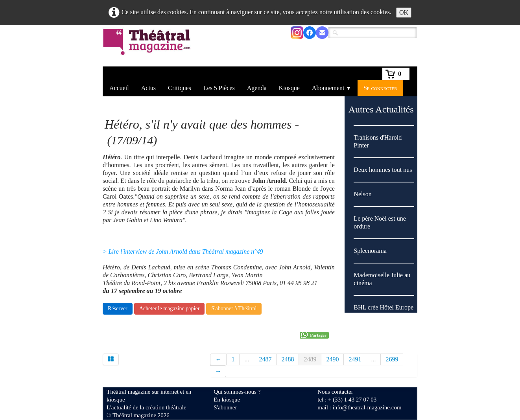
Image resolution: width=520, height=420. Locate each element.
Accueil (119, 88)
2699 (392, 359)
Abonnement (332, 88)
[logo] (148, 47)
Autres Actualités (381, 109)
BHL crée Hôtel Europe (384, 307)
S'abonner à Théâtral (234, 309)
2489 (310, 359)
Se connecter (380, 88)
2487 (265, 359)
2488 (288, 359)
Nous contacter (335, 392)
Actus (148, 88)
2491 (355, 359)
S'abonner (225, 407)
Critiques (180, 88)
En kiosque (227, 400)
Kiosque (289, 88)
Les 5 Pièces (219, 88)
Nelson (362, 194)
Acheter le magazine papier (170, 309)
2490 (332, 359)
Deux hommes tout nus (383, 170)
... (247, 359)
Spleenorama (370, 251)
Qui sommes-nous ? (237, 392)
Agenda (257, 88)
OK (404, 12)
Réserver (118, 309)
